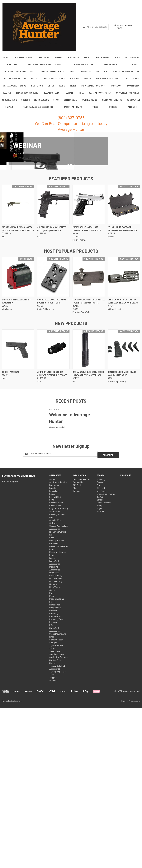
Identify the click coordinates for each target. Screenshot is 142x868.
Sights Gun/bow (42, 103)
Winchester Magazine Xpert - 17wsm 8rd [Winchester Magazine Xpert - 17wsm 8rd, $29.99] (17, 458)
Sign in (122, 27)
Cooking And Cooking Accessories (19, 74)
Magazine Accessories (81, 81)
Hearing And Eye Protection (94, 74)
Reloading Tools (52, 96)
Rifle (81, 96)
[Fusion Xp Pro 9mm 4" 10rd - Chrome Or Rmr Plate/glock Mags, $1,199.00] (89, 361)
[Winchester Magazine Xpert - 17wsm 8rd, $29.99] (18, 434)
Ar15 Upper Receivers (24, 60)
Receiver (7, 96)
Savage (100, 638)
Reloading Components (27, 96)
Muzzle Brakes (133, 81)
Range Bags (116, 88)
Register (131, 27)
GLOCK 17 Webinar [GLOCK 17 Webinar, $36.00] (11, 529)
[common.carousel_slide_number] (71, 221)
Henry (99, 661)
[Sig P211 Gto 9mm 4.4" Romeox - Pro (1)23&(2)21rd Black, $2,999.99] (53, 361)
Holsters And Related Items (126, 74)
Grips (72, 74)
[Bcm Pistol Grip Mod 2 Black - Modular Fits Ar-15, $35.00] (124, 506)
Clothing (53, 678)
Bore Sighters (103, 60)
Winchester (102, 644)
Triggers (113, 110)
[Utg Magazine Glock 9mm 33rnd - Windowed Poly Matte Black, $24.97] (89, 506)
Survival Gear (133, 103)
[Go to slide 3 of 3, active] (74, 322)
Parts (62, 88)
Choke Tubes (11, 67)
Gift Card (77, 641)
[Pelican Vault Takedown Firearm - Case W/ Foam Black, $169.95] (124, 361)
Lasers (34, 81)
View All (100, 667)
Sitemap (77, 646)
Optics (51, 88)
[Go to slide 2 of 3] (71, 322)
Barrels (58, 60)
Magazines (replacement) (108, 81)
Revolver (69, 96)
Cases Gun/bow (56, 658)
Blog (75, 644)
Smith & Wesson (104, 658)
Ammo (6, 60)
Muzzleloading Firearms (14, 88)
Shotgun (26, 103)
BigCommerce (17, 856)
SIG (98, 641)
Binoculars (73, 60)
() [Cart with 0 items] (122, 30)
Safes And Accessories (100, 96)
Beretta (100, 655)
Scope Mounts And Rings (128, 96)
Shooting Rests (10, 103)
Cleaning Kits (111, 67)
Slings (56, 103)
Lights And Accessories (54, 81)
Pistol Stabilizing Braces (93, 88)
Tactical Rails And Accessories (38, 110)
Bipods (87, 60)
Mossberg (101, 646)
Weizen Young (134, 856)
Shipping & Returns (81, 635)
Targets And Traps (73, 110)
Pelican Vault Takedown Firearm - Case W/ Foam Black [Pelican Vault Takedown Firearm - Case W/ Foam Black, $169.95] (122, 386)
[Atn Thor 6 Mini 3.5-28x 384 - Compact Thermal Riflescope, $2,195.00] (53, 506)
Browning (101, 635)
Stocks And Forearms (112, 103)
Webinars (132, 110)
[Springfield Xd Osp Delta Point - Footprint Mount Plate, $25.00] (53, 434)
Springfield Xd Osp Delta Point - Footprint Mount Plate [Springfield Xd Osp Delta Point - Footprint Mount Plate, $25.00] (53, 458)
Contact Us (78, 638)
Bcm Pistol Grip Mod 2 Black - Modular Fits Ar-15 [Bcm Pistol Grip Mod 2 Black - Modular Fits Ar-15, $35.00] (122, 531)
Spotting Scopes (89, 103)
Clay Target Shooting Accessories (44, 67)
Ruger (99, 664)
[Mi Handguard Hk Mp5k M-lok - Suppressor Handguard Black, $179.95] (124, 434)
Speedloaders (71, 103)
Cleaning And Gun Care (83, 67)
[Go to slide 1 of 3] (68, 322)
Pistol (73, 88)
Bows (117, 60)
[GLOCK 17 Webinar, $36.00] (18, 506)
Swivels (9, 110)
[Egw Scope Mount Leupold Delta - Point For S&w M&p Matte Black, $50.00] (89, 434)
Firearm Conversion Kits (52, 74)
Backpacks (44, 60)
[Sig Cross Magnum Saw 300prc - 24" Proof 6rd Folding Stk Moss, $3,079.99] (18, 361)
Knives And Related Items (14, 81)
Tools (95, 110)
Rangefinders (133, 88)
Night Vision (37, 88)
